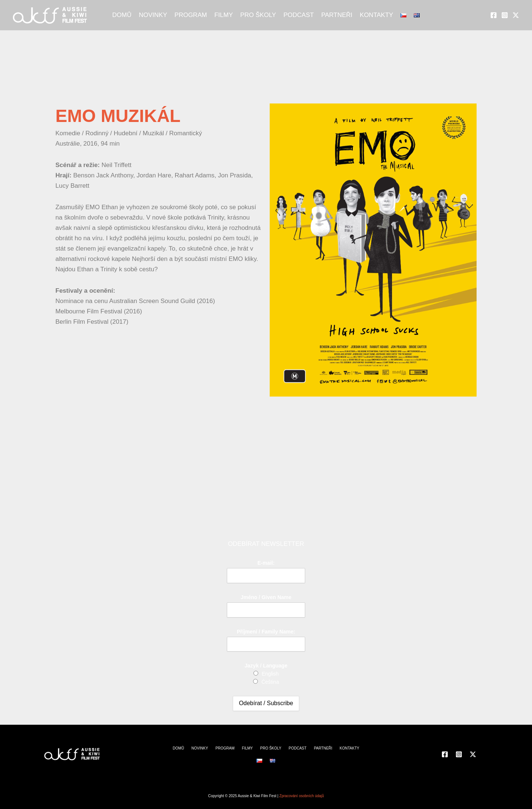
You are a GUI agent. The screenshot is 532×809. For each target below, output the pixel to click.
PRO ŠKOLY (258, 15)
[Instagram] (505, 15)
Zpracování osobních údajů (302, 796)
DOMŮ (122, 15)
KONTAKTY (376, 15)
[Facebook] (494, 15)
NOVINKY (153, 15)
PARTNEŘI (337, 15)
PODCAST (299, 15)
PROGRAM (191, 15)
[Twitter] (516, 15)
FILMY (224, 15)
